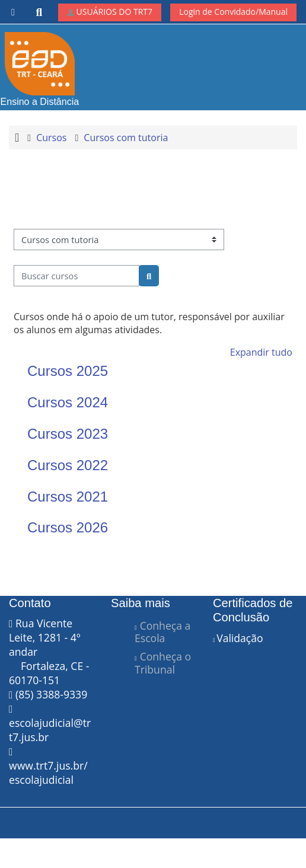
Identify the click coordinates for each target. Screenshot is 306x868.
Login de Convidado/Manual (233, 12)
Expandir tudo (261, 352)
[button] (40, 12)
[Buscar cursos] (76, 276)
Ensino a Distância (40, 69)
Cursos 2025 (68, 371)
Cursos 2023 (68, 434)
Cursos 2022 (68, 465)
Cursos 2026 (68, 527)
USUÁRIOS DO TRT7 (110, 12)
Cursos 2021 (68, 497)
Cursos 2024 (68, 402)
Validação (240, 638)
